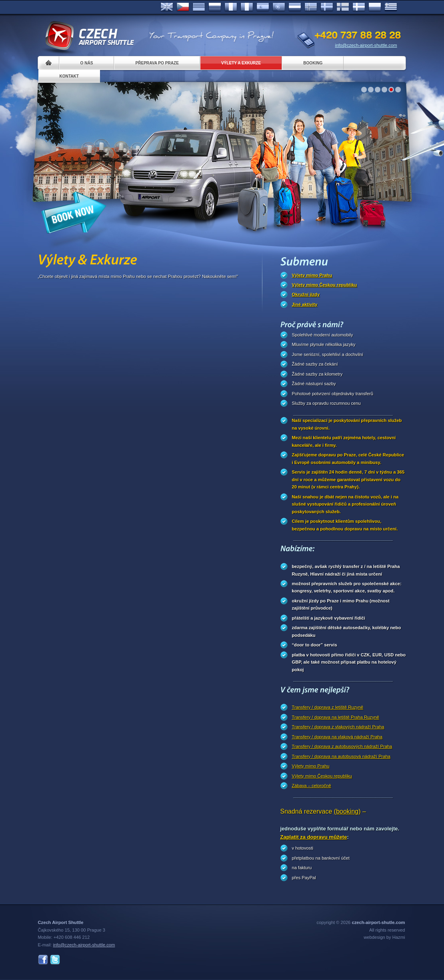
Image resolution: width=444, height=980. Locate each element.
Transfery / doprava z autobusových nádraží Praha (342, 746)
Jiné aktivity (305, 304)
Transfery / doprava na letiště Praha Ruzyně (336, 717)
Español (263, 7)
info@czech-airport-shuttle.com (366, 45)
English (167, 7)
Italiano (247, 7)
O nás (87, 63)
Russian (215, 7)
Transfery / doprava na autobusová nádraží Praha (341, 756)
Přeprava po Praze (157, 63)
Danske (359, 7)
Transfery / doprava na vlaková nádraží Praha (337, 737)
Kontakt (69, 76)
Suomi (343, 7)
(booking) (347, 811)
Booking (313, 63)
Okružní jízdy (306, 294)
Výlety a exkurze (241, 63)
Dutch (295, 7)
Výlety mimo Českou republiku (325, 285)
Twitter (55, 960)
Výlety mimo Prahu (312, 275)
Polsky (375, 7)
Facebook (43, 960)
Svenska (327, 7)
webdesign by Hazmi (384, 937)
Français (231, 7)
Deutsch (199, 7)
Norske (311, 7)
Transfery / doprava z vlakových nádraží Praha (338, 727)
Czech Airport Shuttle (89, 36)
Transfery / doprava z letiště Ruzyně (328, 707)
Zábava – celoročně (312, 786)
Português (279, 7)
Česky (183, 7)
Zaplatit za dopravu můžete (314, 837)
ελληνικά (391, 7)
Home (49, 63)
